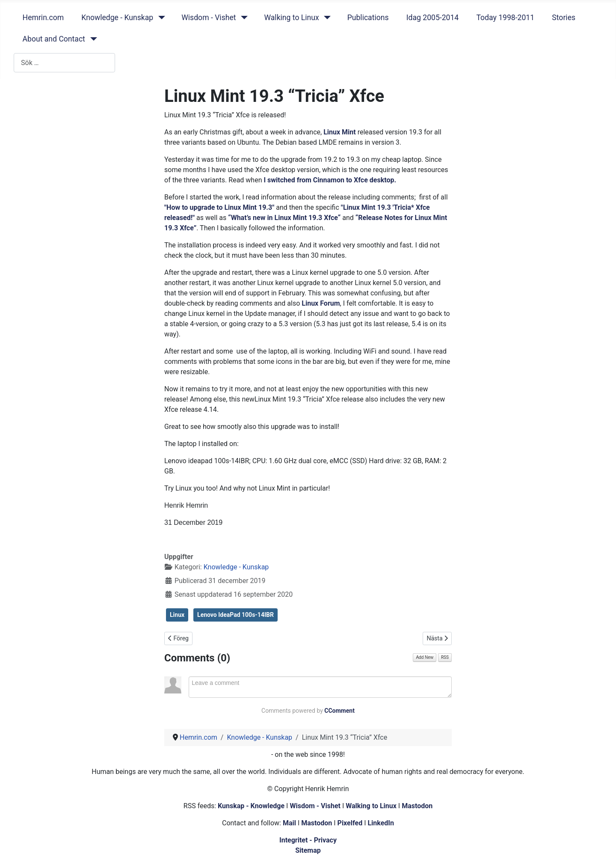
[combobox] (64, 63)
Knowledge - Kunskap (117, 18)
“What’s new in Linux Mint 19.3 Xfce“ (284, 218)
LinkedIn (381, 823)
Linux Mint (340, 132)
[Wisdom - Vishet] (242, 18)
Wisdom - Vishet (209, 18)
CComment (339, 711)
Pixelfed (350, 823)
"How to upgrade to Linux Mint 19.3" (219, 207)
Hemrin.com (43, 18)
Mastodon (417, 806)
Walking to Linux (291, 18)
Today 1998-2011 (505, 18)
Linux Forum (321, 303)
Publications (368, 18)
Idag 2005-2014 (433, 18)
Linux (177, 615)
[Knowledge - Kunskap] (160, 18)
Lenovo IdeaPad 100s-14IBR (235, 615)
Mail (289, 823)
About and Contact (54, 39)
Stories (564, 18)
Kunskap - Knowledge (251, 806)
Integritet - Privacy (308, 840)
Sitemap (308, 850)
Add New (425, 657)
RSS (445, 657)
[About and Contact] (92, 39)
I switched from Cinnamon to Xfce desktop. (330, 180)
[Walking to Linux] (326, 18)
